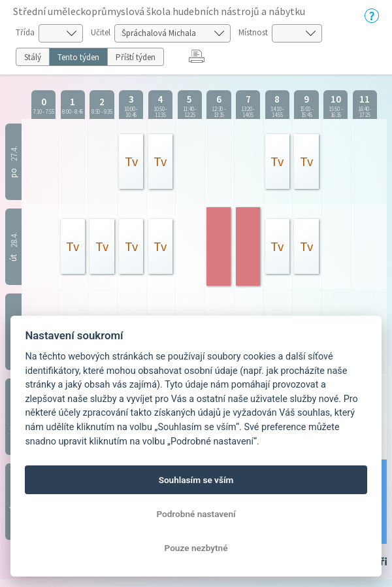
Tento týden (78, 57)
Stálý (33, 57)
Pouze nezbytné (196, 548)
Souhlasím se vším (196, 480)
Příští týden (136, 57)
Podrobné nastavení (196, 514)
